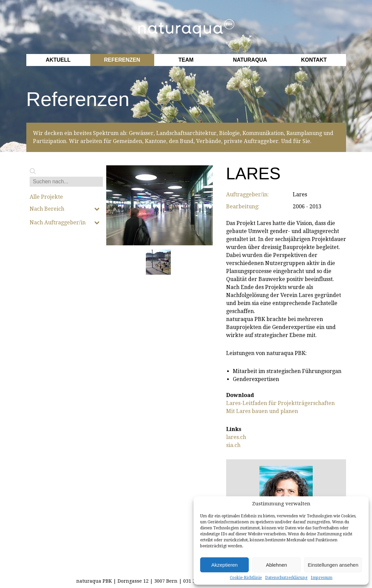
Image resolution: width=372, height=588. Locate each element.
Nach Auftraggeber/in (65, 223)
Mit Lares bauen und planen (262, 411)
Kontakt (314, 60)
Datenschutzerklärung (286, 578)
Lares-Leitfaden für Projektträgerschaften (280, 403)
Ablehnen (276, 565)
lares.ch (236, 437)
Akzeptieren (224, 565)
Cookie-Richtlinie (246, 578)
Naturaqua (250, 60)
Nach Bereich (65, 209)
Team (186, 60)
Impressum (322, 578)
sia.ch (233, 445)
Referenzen (122, 60)
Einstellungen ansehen (333, 565)
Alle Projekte (46, 197)
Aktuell (58, 60)
